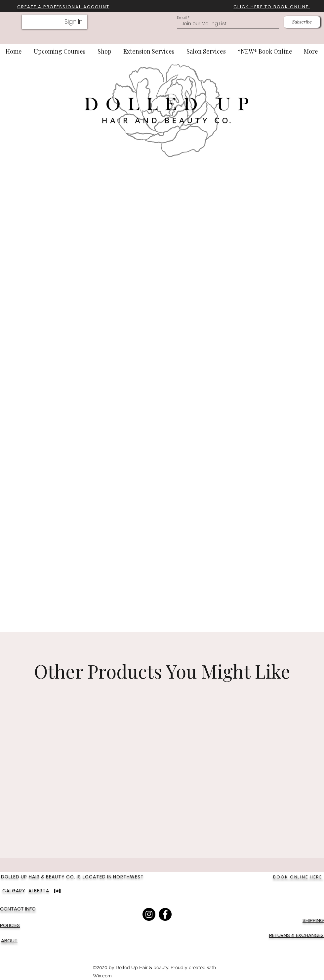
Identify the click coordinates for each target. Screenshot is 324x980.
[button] (63, 7)
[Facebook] (165, 914)
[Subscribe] (302, 22)
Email (182, 18)
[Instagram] (149, 914)
